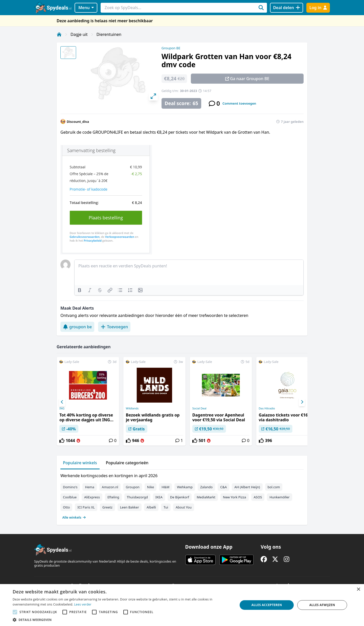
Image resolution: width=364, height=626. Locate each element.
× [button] (358, 589)
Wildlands (132, 408)
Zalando (206, 487)
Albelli (151, 507)
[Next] (302, 402)
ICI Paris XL (86, 507)
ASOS (258, 497)
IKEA (159, 497)
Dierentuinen (109, 34)
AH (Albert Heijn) (247, 487)
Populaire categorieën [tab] (127, 463)
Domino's (70, 487)
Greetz (107, 507)
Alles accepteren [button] (267, 605)
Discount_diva (78, 122)
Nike (151, 487)
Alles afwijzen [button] (322, 605)
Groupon (132, 487)
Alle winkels (74, 517)
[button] (122, 620)
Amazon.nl (110, 487)
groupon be (77, 327)
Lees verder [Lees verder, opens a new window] (83, 604)
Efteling (113, 497)
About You (184, 507)
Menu (86, 8)
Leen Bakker (130, 507)
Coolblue (70, 497)
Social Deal (199, 408)
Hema (89, 487)
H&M (165, 487)
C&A (223, 487)
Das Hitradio (267, 408)
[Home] (59, 34)
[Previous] (62, 402)
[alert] (182, 605)
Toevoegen (114, 327)
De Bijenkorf (180, 497)
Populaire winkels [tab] (80, 463)
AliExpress (92, 497)
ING (62, 408)
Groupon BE (171, 48)
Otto (66, 507)
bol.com (274, 487)
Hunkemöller (279, 497)
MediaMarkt (206, 497)
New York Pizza (235, 497)
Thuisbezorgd (137, 497)
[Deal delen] (287, 8)
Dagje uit (79, 34)
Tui (166, 507)
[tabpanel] (182, 495)
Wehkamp (185, 487)
